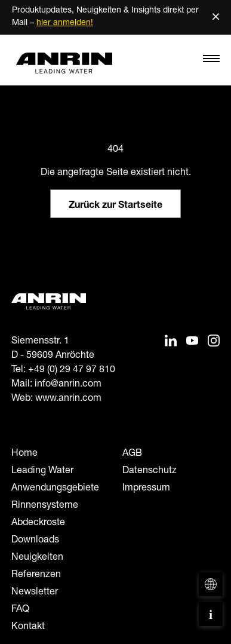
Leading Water (42, 471)
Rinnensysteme (45, 506)
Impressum (146, 489)
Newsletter (35, 593)
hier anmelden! (65, 23)
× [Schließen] (216, 17)
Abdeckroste (38, 523)
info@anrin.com (68, 385)
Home (24, 454)
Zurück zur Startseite (115, 206)
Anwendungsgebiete (55, 489)
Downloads (35, 541)
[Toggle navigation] (211, 62)
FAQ (20, 610)
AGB (132, 454)
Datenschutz (150, 471)
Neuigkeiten (37, 558)
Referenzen (36, 575)
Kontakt (28, 627)
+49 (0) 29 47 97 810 (72, 370)
